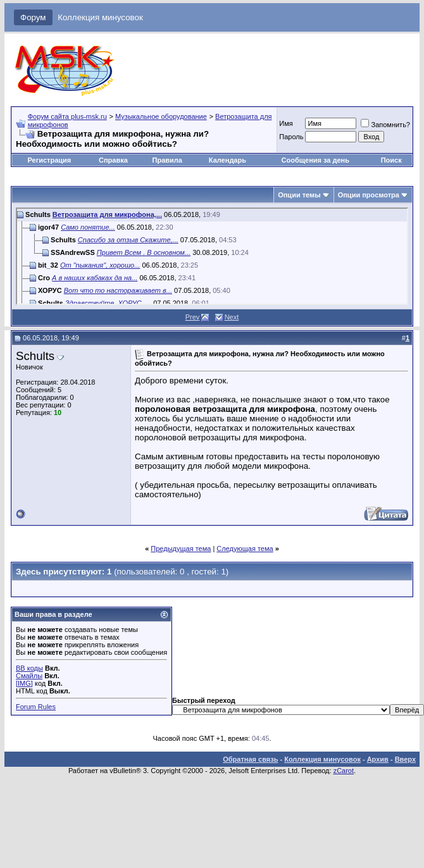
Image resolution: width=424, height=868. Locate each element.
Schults (35, 356)
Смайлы (29, 676)
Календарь (228, 160)
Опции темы (299, 195)
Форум (33, 17)
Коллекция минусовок (100, 17)
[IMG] (24, 683)
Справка (113, 160)
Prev (193, 317)
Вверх (405, 759)
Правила (167, 160)
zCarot (344, 771)
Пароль (291, 137)
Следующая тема (245, 549)
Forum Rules (36, 707)
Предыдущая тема (181, 549)
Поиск (391, 160)
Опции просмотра (369, 195)
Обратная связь (250, 759)
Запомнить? (385, 125)
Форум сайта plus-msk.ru (67, 116)
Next (232, 317)
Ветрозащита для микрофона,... (107, 214)
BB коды (29, 668)
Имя (286, 123)
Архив (378, 759)
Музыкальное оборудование (161, 116)
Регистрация (49, 160)
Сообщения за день (315, 160)
